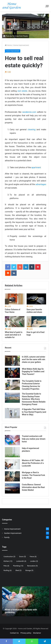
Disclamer (37, 633)
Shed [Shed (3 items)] (18, 570)
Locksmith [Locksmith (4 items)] (21, 561)
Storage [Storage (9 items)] (29, 570)
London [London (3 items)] (34, 561)
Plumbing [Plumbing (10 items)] (18, 566)
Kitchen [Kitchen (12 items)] (8, 561)
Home (8, 45)
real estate (22, 91)
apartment (36, 167)
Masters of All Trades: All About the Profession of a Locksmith (33, 463)
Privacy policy (26, 633)
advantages (41, 184)
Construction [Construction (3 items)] (9, 557)
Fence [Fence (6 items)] (33, 557)
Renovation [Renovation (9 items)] (32, 566)
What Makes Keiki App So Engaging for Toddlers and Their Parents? (33, 372)
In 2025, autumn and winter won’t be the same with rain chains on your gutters (34, 359)
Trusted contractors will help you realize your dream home (34, 439)
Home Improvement (21, 45)
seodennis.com (29, 112)
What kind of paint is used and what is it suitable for (14, 335)
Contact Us (14, 633)
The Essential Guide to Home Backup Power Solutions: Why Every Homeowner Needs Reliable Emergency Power (34, 399)
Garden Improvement (13, 533)
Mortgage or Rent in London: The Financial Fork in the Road (33, 475)
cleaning (32, 130)
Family (7, 537)
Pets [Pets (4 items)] (6, 566)
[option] (26, 601)
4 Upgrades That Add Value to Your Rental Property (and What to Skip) (34, 412)
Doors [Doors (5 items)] (23, 557)
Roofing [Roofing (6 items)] (8, 570)
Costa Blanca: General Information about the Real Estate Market (33, 487)
